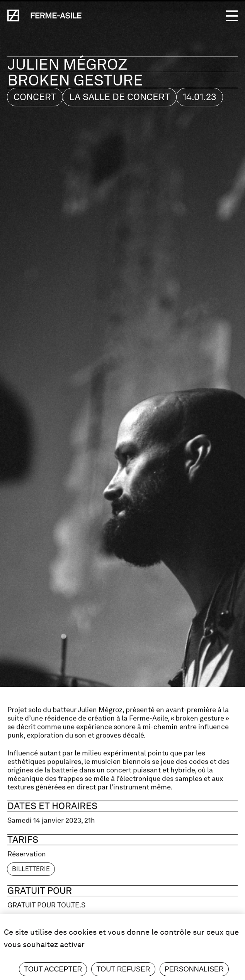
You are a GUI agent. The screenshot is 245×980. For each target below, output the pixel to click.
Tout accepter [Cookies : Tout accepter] (53, 969)
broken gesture (75, 80)
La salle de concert (120, 97)
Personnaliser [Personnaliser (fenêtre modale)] (194, 969)
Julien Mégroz (69, 64)
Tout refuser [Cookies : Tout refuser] (123, 969)
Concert (35, 97)
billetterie (31, 887)
